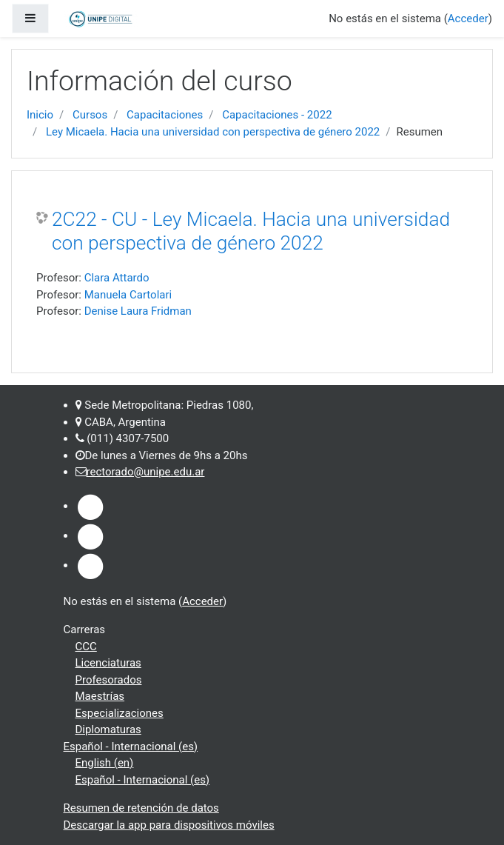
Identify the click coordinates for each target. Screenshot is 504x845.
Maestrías (100, 696)
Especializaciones (120, 713)
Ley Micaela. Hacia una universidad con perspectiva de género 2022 (213, 132)
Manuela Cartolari (128, 295)
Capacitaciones (165, 115)
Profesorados (109, 680)
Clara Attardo (117, 278)
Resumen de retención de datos (141, 808)
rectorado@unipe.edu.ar (146, 472)
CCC (86, 647)
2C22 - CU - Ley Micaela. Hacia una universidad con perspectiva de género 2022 (251, 231)
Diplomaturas (108, 729)
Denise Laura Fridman (138, 311)
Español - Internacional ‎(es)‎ (131, 747)
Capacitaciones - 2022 (277, 115)
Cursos (90, 115)
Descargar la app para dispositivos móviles (169, 825)
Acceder (468, 19)
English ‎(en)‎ (105, 763)
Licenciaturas (108, 663)
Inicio (40, 115)
